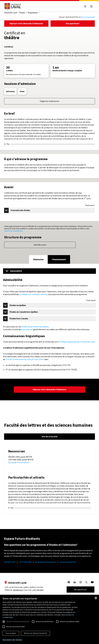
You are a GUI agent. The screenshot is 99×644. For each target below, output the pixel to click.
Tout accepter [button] (11, 633)
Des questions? (73, 23)
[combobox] (96, 598)
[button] (12, 640)
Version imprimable (88, 17)
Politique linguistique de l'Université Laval (76, 342)
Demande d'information (19, 462)
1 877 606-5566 (25, 562)
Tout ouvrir (90, 205)
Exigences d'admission (50, 101)
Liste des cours (40, 245)
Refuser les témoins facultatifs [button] (35, 633)
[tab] (38, 259)
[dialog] (49, 619)
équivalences (27, 329)
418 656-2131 (18, 590)
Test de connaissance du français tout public (25, 359)
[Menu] (49, 271)
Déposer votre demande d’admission (26, 23)
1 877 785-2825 (38, 590)
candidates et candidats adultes (33, 294)
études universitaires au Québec (35, 327)
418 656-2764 (10, 562)
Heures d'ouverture (68, 562)
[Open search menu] (85, 6)
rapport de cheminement (13, 231)
